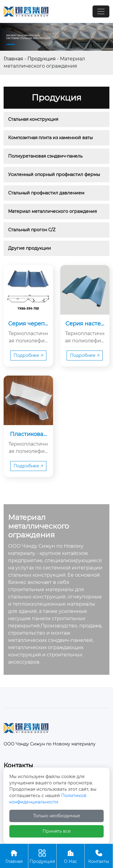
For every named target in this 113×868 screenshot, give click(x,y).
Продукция (42, 59)
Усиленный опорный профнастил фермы (54, 175)
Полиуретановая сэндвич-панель (45, 156)
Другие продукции (30, 248)
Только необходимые (57, 816)
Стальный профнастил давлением (46, 193)
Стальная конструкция (33, 119)
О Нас (71, 856)
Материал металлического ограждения (52, 211)
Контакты (99, 856)
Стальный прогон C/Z (32, 230)
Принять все (57, 831)
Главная (13, 59)
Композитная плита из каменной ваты (50, 138)
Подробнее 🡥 (28, 355)
